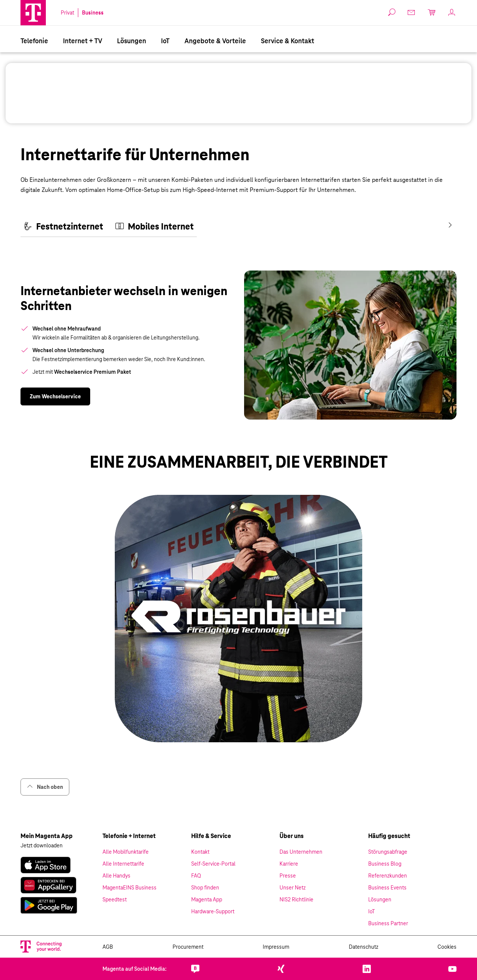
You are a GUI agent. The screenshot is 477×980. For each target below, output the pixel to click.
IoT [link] (372, 911)
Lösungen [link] (380, 900)
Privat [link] (67, 13)
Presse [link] (288, 876)
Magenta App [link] (207, 900)
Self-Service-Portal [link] (213, 864)
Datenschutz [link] (364, 947)
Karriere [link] (289, 864)
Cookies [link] (447, 947)
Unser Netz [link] (293, 888)
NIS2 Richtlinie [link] (296, 900)
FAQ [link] (196, 876)
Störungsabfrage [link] (388, 852)
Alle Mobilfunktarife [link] (126, 852)
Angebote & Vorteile (215, 41)
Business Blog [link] (385, 864)
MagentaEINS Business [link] (129, 888)
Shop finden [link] (205, 888)
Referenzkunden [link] (388, 876)
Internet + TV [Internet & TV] (83, 41)
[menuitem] (34, 40)
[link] (55, 396)
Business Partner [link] (388, 923)
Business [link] (93, 13)
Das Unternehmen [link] (301, 852)
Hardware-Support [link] (213, 911)
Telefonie (34, 41)
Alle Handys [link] (116, 876)
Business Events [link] (387, 888)
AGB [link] (108, 947)
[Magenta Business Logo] (33, 13)
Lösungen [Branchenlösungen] (132, 41)
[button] (33, 13)
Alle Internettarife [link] (123, 864)
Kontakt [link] (200, 852)
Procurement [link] (188, 947)
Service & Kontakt (288, 41)
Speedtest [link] (115, 900)
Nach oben (45, 787)
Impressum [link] (276, 947)
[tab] (63, 227)
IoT (165, 41)
